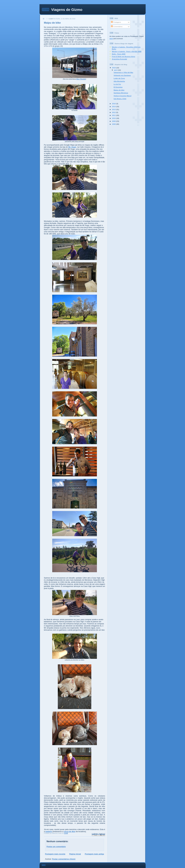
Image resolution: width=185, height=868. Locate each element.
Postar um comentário (56, 847)
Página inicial (75, 854)
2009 (114, 121)
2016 (114, 104)
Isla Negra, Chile (120, 99)
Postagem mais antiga (94, 854)
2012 (114, 112)
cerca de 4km (70, 831)
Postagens (116, 22)
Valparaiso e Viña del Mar (123, 72)
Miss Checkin (81, 79)
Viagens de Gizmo (67, 10)
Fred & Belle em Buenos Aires (124, 56)
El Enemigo (118, 87)
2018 (114, 68)
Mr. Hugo (72, 147)
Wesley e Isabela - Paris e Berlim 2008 (127, 51)
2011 (114, 115)
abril (116, 70)
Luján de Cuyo (119, 78)
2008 (114, 124)
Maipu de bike (119, 90)
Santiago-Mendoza (121, 93)
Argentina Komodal (120, 59)
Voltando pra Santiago (122, 75)
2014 (114, 106)
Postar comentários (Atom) (64, 859)
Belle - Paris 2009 (119, 54)
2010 (114, 118)
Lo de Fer (117, 84)
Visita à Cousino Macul (123, 96)
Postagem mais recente (55, 854)
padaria (49, 831)
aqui (111, 38)
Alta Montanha (119, 81)
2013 (114, 109)
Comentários (117, 26)
